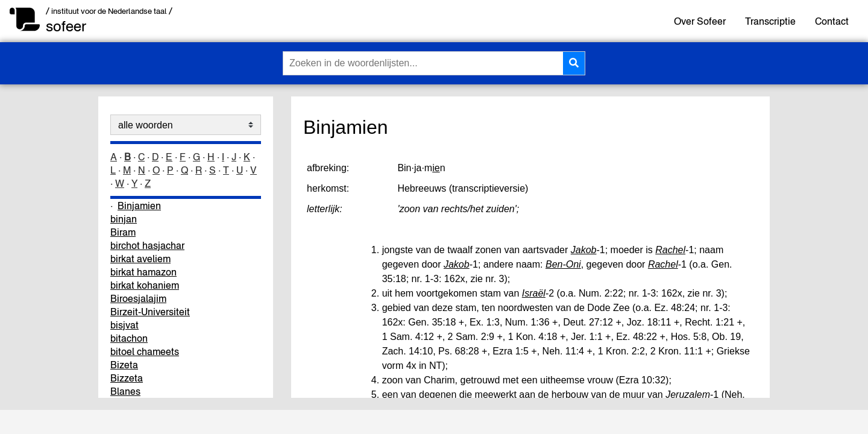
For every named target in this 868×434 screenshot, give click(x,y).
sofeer (66, 26)
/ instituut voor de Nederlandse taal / (109, 11)
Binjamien (139, 206)
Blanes (125, 391)
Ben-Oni (563, 264)
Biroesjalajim (138, 298)
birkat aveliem (140, 259)
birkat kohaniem (145, 285)
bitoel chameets (145, 351)
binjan (124, 219)
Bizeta (124, 365)
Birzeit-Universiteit (150, 312)
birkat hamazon (143, 272)
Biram (123, 232)
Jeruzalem (688, 395)
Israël (534, 293)
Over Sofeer (700, 21)
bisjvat (124, 325)
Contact (832, 21)
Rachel (670, 250)
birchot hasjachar (147, 245)
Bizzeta (127, 378)
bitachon (129, 338)
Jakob (584, 250)
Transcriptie (770, 21)
